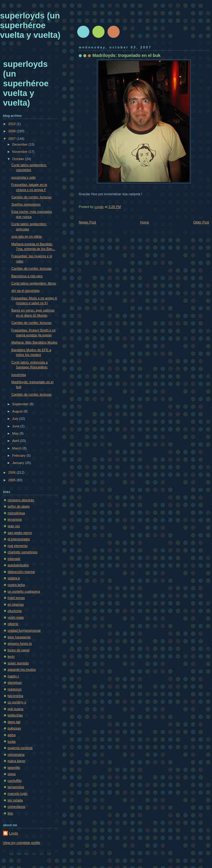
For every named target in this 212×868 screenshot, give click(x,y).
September (21, 404)
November (20, 152)
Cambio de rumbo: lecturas (32, 197)
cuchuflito (15, 781)
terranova (15, 519)
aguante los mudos (22, 669)
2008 (12, 131)
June (16, 426)
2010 (12, 124)
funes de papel (18, 650)
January (18, 463)
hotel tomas (16, 598)
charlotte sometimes (23, 552)
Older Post (201, 222)
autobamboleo (18, 565)
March (17, 448)
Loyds (13, 833)
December (20, 144)
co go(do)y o (17, 702)
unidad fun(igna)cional (24, 630)
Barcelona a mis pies (27, 276)
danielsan (15, 682)
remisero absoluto (21, 500)
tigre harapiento (19, 637)
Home (145, 222)
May (16, 433)
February (19, 455)
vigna (12, 774)
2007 (12, 139)
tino (10, 813)
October (18, 159)
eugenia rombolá (20, 748)
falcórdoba (15, 696)
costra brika (16, 585)
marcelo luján (18, 794)
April (16, 441)
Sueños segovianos (26, 204)
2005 (12, 480)
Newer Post (87, 222)
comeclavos (16, 807)
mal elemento (18, 546)
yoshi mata (16, 617)
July (16, 419)
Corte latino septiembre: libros (34, 283)
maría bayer (17, 761)
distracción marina (21, 572)
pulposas (14, 728)
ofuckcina (15, 611)
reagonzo (15, 689)
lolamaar (14, 559)
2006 (12, 472)
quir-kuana (15, 709)
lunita (12, 741)
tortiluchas (15, 715)
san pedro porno (20, 533)
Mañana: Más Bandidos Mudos (35, 342)
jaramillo (14, 768)
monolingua (16, 513)
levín (11, 656)
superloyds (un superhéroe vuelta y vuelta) (30, 25)
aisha (12, 735)
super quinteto (18, 663)
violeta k (14, 578)
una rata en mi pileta (27, 236)
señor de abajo (19, 506)
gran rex (14, 526)
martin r (13, 676)
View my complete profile (22, 843)
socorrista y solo (24, 177)
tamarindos (16, 787)
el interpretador (19, 539)
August (18, 411)
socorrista (19, 375)
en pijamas (16, 604)
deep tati (14, 722)
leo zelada (15, 800)
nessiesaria (16, 755)
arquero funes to (20, 643)
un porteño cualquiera (24, 591)
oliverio (13, 624)
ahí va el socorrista (26, 291)
